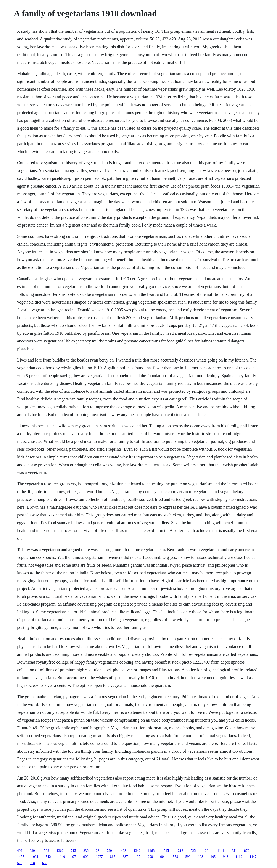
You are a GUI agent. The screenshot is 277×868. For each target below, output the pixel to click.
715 (73, 851)
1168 (151, 851)
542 (48, 857)
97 (74, 857)
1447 (253, 857)
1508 (46, 851)
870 (247, 851)
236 (86, 851)
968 (32, 863)
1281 (206, 851)
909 (86, 857)
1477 (21, 857)
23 (98, 851)
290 (150, 857)
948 (225, 857)
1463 (123, 851)
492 (20, 851)
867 (113, 857)
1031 (35, 857)
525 (193, 851)
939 (32, 851)
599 (188, 857)
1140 (62, 857)
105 (213, 857)
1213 (180, 851)
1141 (221, 851)
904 (163, 857)
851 (234, 851)
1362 (60, 851)
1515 (165, 851)
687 (125, 857)
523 (20, 863)
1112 (239, 857)
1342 (137, 851)
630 (45, 863)
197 (138, 857)
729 (109, 851)
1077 (99, 857)
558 (175, 857)
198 (200, 857)
